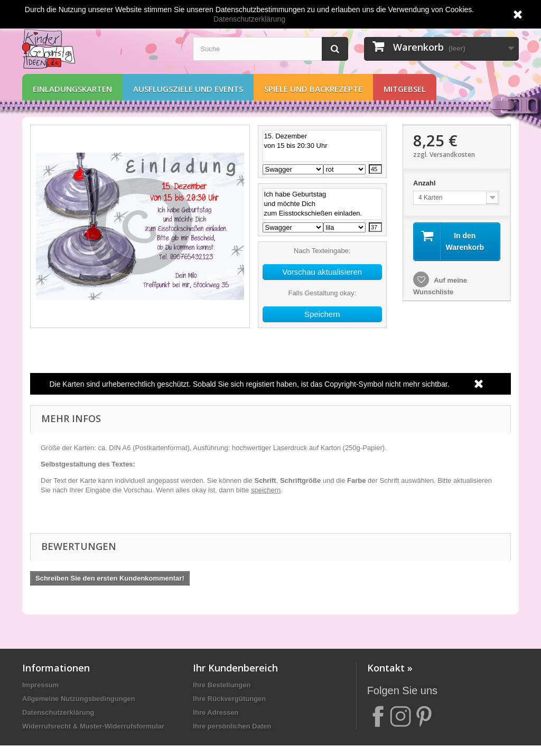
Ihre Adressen (216, 712)
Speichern (322, 314)
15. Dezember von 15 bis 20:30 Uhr (323, 146)
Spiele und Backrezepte (313, 89)
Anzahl (425, 183)
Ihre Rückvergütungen (229, 699)
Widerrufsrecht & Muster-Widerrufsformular (93, 726)
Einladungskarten (72, 89)
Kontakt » (390, 668)
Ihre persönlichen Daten (232, 726)
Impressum (40, 685)
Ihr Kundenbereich (235, 668)
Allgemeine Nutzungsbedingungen (79, 699)
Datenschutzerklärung (58, 712)
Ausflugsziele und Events (188, 89)
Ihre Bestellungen (222, 685)
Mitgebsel (405, 89)
